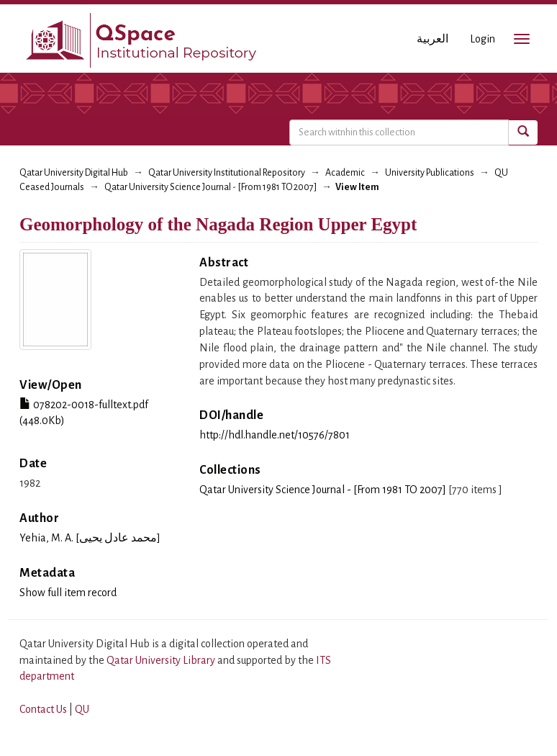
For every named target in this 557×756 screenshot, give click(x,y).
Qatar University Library (162, 660)
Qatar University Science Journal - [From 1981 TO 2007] (210, 187)
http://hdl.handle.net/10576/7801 (275, 435)
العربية (433, 39)
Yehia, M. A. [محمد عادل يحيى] (90, 538)
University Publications (430, 173)
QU (82, 709)
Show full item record (68, 593)
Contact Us (43, 709)
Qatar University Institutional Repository (227, 173)
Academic (345, 173)
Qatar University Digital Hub (74, 173)
